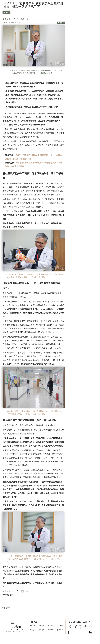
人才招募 (51, 630)
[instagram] (81, 627)
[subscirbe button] (91, 632)
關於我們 (32, 626)
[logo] (15, 626)
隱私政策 (60, 626)
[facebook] (70, 627)
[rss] (91, 627)
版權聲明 (60, 630)
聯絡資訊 (32, 630)
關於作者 (42, 626)
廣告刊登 (51, 626)
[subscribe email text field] (81, 632)
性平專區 (42, 630)
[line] (86, 627)
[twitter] (75, 627)
